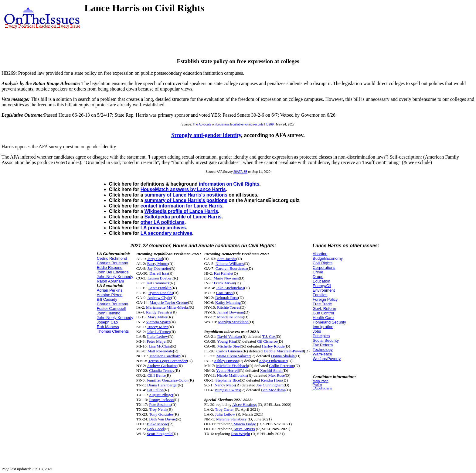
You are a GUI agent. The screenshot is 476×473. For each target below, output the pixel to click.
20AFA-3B (240, 172)
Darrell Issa (159, 273)
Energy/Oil (322, 286)
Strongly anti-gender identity (206, 135)
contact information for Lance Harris (181, 206)
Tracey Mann (158, 327)
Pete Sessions (160, 404)
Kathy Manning (228, 302)
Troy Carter (224, 409)
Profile (317, 385)
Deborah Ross (227, 298)
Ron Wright (241, 434)
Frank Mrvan (225, 283)
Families (320, 295)
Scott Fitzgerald (160, 434)
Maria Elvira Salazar (233, 356)
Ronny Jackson (161, 400)
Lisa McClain (160, 346)
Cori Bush (224, 293)
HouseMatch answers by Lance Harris (183, 189)
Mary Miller (158, 317)
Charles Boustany (112, 263)
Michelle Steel (229, 346)
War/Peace (322, 354)
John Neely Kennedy (115, 277)
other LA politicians (163, 222)
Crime (318, 272)
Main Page (321, 381)
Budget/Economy (328, 258)
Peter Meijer (157, 341)
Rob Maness (108, 327)
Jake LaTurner (159, 332)
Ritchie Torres (228, 307)
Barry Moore (158, 264)
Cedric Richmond (112, 258)
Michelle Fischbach (232, 366)
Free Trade (322, 304)
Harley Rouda (273, 346)
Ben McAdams (273, 390)
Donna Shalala (283, 356)
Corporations (324, 267)
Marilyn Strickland (233, 322)
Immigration (323, 327)
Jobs (317, 331)
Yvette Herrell (228, 370)
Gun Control (323, 313)
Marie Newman (226, 278)
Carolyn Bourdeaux (231, 268)
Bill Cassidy (107, 299)
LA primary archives (163, 228)
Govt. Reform (324, 308)
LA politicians (322, 388)
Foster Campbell (111, 308)
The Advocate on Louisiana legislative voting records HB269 (233, 124)
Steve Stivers (244, 429)
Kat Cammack (158, 283)
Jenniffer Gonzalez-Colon (168, 380)
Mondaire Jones (230, 317)
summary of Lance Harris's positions (186, 195)
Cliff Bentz (156, 375)
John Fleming (109, 313)
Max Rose (277, 375)
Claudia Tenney (162, 370)
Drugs (318, 277)
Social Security (326, 340)
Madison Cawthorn (165, 356)
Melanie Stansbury (231, 419)
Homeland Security (329, 322)
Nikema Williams (230, 264)
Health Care (323, 318)
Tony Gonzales (161, 414)
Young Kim (226, 341)
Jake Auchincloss (230, 288)
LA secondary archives (166, 233)
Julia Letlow (225, 414)
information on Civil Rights (229, 184)
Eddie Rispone (110, 267)
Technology (323, 350)
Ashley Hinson (226, 361)
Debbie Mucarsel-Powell (284, 351)
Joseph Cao (107, 322)
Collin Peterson (282, 366)
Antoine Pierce (110, 295)
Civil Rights (323, 263)
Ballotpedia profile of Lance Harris (183, 217)
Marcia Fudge (245, 424)
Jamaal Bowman (230, 312)
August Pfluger (161, 395)
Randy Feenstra (159, 312)
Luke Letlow (158, 336)
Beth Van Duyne (162, 419)
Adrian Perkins (110, 290)
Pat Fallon (155, 390)
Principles (321, 336)
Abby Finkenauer (273, 361)
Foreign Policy (325, 299)
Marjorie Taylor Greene (169, 302)
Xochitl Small (271, 370)
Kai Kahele (223, 273)
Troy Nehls (158, 409)
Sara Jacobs (227, 259)
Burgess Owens (227, 390)
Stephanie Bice (228, 380)
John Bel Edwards (113, 272)
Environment (324, 290)
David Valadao (229, 336)
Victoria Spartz (158, 322)
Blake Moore (157, 424)
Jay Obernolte (158, 268)
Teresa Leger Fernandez (168, 361)
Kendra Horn (272, 380)
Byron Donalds (161, 293)
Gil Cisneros (267, 341)
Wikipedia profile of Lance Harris (181, 211)
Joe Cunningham (270, 385)
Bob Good (155, 429)
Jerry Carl (155, 259)
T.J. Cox (269, 336)
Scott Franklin (160, 288)
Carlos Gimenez (229, 351)
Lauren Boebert (160, 278)
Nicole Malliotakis (232, 375)
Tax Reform (323, 345)
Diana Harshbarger (163, 385)
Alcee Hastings (245, 404)
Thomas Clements (113, 331)
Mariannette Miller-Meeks (167, 307)
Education (321, 281)
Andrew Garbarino (162, 366)
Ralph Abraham (110, 281)
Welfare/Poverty (327, 359)
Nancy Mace (225, 385)
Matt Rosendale (160, 351)
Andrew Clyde (159, 298)
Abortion (320, 254)
